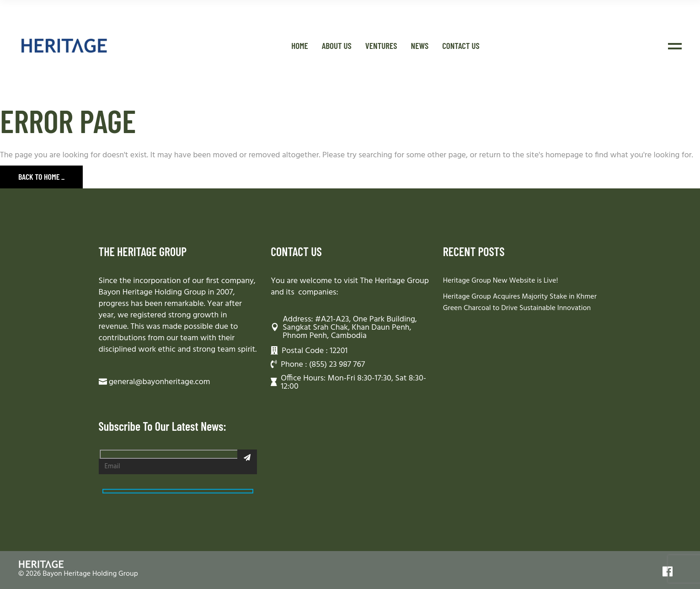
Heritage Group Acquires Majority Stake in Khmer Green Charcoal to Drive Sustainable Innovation (520, 303)
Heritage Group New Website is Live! (501, 281)
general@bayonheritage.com (160, 382)
